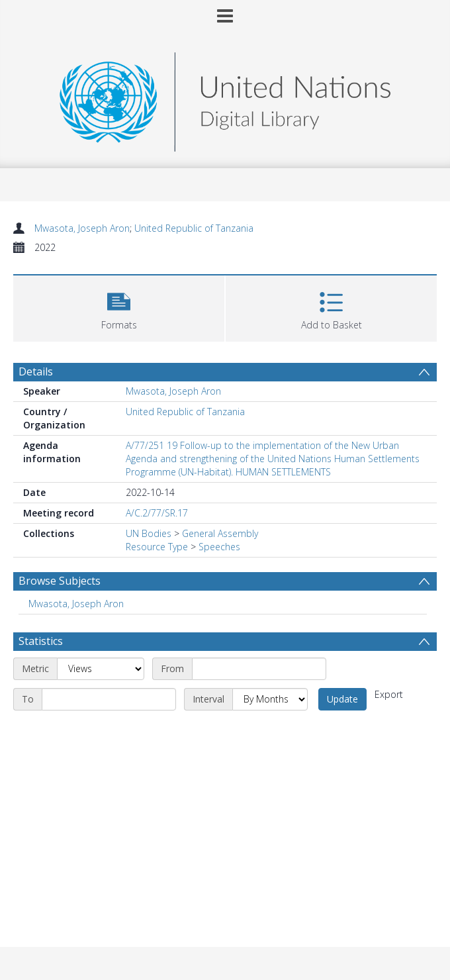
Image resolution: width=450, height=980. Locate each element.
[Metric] (101, 669)
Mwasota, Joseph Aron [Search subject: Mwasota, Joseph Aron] (76, 604)
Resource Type (157, 547)
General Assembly (220, 533)
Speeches (219, 547)
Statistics (41, 641)
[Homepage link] (225, 98)
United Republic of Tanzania (194, 228)
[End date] (109, 699)
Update (342, 699)
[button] (119, 307)
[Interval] (270, 699)
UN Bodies (149, 533)
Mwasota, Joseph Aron (82, 228)
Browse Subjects (60, 581)
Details (36, 371)
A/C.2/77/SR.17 (157, 513)
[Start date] (259, 669)
